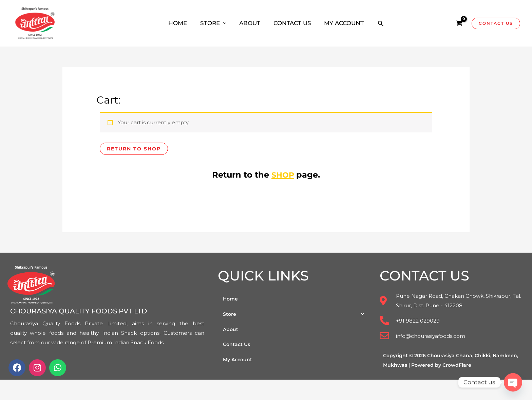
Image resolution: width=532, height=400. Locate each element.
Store (295, 314)
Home (231, 299)
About (231, 330)
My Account (239, 360)
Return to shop (136, 149)
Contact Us (237, 345)
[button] (295, 314)
